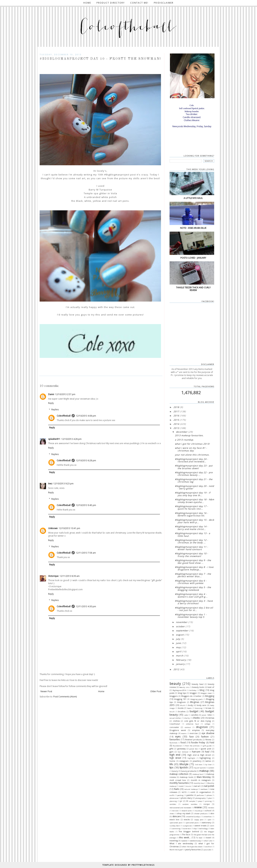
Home (87, 3)
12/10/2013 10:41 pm (69, 528)
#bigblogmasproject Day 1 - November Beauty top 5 (191, 616)
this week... (185, 838)
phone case (174, 798)
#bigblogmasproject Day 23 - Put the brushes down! (194, 467)
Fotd (212, 743)
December (182, 432)
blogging (210, 696)
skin (212, 813)
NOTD (184, 792)
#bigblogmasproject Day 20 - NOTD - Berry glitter (194, 487)
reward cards (187, 811)
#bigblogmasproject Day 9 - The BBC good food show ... (193, 562)
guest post (206, 749)
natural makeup (191, 789)
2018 (176, 407)
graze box (194, 749)
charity (187, 718)
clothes (176, 721)
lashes (208, 761)
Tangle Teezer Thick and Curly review (193, 289)
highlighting (205, 758)
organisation (205, 792)
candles (195, 715)
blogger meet (206, 693)
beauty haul (197, 684)
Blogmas (195, 702)
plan (210, 798)
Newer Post (46, 691)
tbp (195, 829)
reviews (211, 808)
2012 (176, 669)
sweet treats (201, 826)
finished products (193, 739)
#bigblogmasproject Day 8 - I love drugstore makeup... (194, 568)
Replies (55, 409)
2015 (176, 420)
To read (199, 838)
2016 (176, 416)
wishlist (208, 847)
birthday (193, 690)
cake (186, 715)
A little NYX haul (193, 198)
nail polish (209, 786)
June (178, 643)
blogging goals (197, 699)
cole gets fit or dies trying (198, 721)
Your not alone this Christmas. (192, 455)
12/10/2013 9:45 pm (86, 505)
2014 (176, 424)
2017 (176, 411)
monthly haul (199, 783)
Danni (51, 394)
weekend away (196, 841)
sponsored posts (192, 823)
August (180, 635)
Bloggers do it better (191, 696)
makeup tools (186, 777)
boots (189, 708)
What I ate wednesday (181, 843)
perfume (200, 795)
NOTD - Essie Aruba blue (193, 228)
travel (208, 838)
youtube (207, 850)
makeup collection (179, 774)
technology (204, 829)
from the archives (192, 746)
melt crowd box (178, 780)
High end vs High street (199, 755)
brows (208, 708)
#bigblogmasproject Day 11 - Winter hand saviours (192, 548)
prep (200, 801)
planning (173, 801)
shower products (201, 814)
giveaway (182, 749)
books (181, 708)
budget (194, 711)
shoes (172, 814)
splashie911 (54, 439)
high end (175, 755)
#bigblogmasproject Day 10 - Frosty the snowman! (192, 555)
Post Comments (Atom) (65, 697)
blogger (193, 693)
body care (202, 705)
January (180, 664)
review (198, 807)
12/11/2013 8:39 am (70, 576)
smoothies (207, 817)
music (188, 786)
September (182, 631)
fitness (208, 739)
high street (175, 758)
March (180, 656)
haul (207, 752)
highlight (191, 758)
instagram (184, 761)
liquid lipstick (200, 768)
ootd (193, 792)
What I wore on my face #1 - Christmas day (191, 449)
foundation (177, 746)
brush (172, 712)
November (182, 622)
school (208, 810)
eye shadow (208, 733)
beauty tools (198, 687)
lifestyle (184, 764)
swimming (176, 829)
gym (172, 752)
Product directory (111, 3)
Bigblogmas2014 (179, 690)
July (178, 639)
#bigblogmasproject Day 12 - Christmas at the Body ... (192, 541)
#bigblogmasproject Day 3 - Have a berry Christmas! (194, 602)
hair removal (183, 752)
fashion (205, 737)
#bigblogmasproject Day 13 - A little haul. (193, 535)
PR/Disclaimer (164, 3)
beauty (175, 684)
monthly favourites (179, 783)
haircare (196, 752)
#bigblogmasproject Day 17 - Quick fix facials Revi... (192, 508)
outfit (172, 795)
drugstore (202, 727)
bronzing (199, 708)
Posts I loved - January (193, 258)
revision (175, 811)
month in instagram (201, 780)
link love (198, 765)
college (207, 724)
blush (182, 705)
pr (181, 801)
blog (202, 690)
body (190, 705)
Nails (177, 789)
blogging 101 (180, 699)
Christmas (210, 718)
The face (186, 834)
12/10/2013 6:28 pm (86, 460)
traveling (174, 841)
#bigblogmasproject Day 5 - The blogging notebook (193, 589)
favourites (175, 739)
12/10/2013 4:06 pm (86, 416)
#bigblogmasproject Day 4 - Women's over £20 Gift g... (191, 595)
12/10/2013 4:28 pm (71, 439)
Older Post (156, 691)
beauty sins (184, 687)
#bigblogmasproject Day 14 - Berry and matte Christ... (192, 528)
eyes (178, 736)
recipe (207, 804)
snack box (174, 819)
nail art (197, 786)
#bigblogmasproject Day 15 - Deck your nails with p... (195, 521)
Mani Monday (204, 777)
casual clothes (175, 718)
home (172, 761)
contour (188, 727)
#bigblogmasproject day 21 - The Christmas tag (194, 481)
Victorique (53, 576)
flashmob (173, 743)
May (178, 647)
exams (184, 733)
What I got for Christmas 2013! (192, 444)
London (211, 768)
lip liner (208, 765)
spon (209, 820)
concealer (174, 727)
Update (184, 841)
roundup (199, 811)
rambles (173, 804)
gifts (171, 749)
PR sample (190, 801)
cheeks (196, 718)
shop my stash (184, 813)
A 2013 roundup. (184, 440)
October (180, 626)
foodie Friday (198, 743)
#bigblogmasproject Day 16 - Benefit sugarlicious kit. (192, 514)
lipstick (184, 767)
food (183, 743)
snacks (187, 819)
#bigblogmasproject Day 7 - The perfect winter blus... (193, 575)
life (171, 764)
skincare (177, 816)
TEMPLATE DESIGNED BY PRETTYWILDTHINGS (128, 865)
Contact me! (139, 3)
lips (172, 767)
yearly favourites (193, 849)
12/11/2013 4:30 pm (86, 606)
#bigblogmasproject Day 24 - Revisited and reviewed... (192, 460)
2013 (176, 428)
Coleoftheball (64, 416)
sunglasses (187, 826)
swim (212, 826)
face (192, 737)
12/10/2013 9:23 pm (63, 484)
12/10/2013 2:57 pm (65, 394)
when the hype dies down (192, 847)
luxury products (189, 771)
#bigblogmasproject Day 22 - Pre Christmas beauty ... (194, 474)
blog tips (182, 693)
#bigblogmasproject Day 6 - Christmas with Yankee (191, 582)
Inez (50, 484)
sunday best (175, 826)
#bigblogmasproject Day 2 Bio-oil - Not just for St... (194, 609)
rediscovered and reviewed (180, 808)
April (179, 651)
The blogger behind (189, 831)
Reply (51, 403)
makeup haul (198, 774)
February (181, 660)
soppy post (199, 820)
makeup (204, 771)
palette (190, 795)
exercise (194, 733)
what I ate (208, 841)
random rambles (190, 804)
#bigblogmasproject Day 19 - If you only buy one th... (193, 494)
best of (211, 687)
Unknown (53, 528)
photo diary (186, 798)
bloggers (174, 696)
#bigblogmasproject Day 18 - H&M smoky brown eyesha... (195, 501)
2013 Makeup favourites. (189, 435)
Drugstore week (178, 730)
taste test (187, 829)
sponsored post (176, 823)
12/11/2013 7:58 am (86, 553)
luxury (175, 771)
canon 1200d (207, 715)
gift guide (207, 746)
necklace (204, 789)
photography (200, 798)
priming (208, 801)
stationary (207, 822)
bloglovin (182, 702)
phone (209, 795)
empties (196, 730)
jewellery (197, 761)
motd (181, 786)
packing (180, 795)
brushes (182, 711)
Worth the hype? (176, 850)
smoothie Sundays (193, 817)
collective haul (192, 724)
